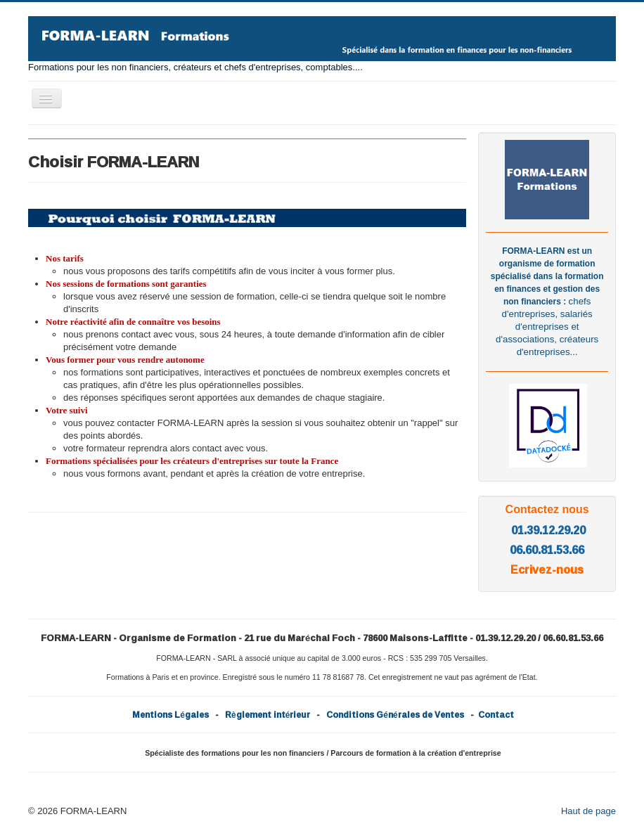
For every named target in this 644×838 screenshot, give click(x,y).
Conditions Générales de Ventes (395, 715)
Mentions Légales (170, 715)
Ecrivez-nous (547, 569)
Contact (496, 715)
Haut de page (588, 811)
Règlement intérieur (268, 715)
